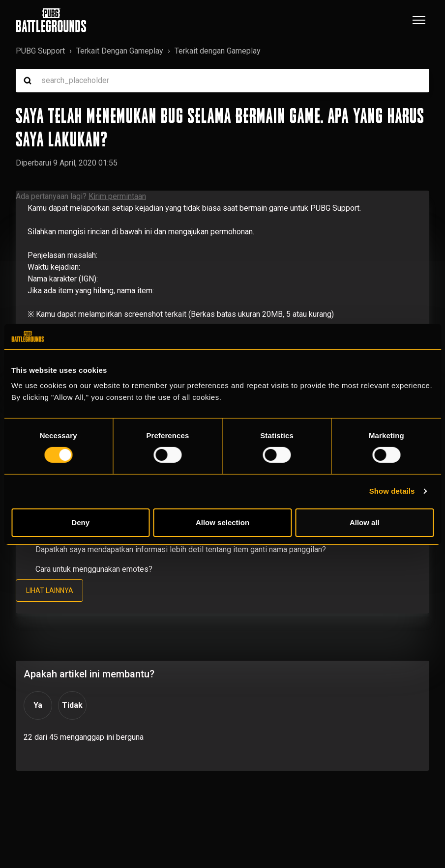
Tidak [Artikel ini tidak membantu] (72, 706)
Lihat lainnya (50, 590)
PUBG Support (40, 51)
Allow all (365, 522)
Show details (392, 491)
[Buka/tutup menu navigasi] (419, 20)
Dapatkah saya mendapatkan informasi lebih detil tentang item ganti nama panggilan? (181, 549)
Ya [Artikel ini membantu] (38, 706)
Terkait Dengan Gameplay (120, 51)
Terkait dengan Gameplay (218, 51)
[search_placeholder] (222, 81)
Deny (80, 522)
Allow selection (222, 522)
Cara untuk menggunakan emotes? (94, 569)
